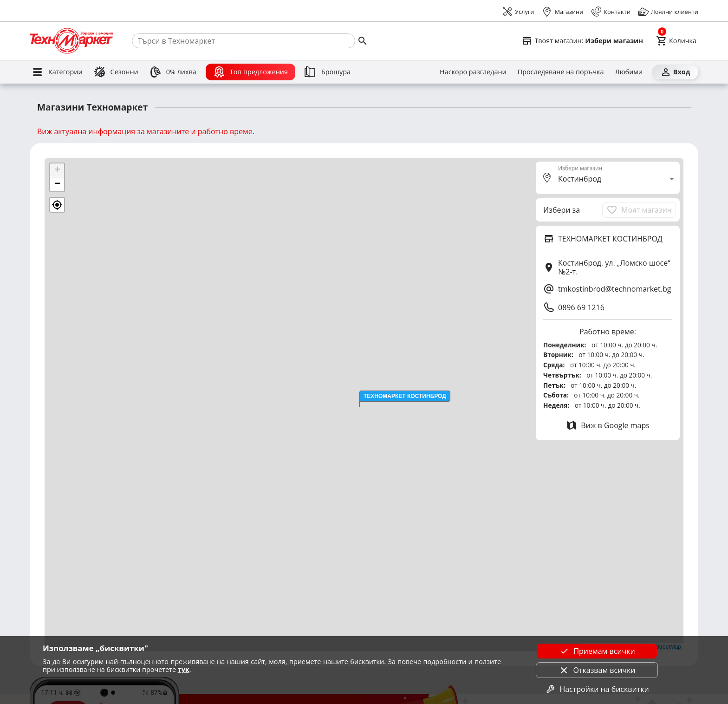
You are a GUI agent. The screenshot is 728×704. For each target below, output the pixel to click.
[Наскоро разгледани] (473, 72)
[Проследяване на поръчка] (561, 72)
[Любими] (629, 72)
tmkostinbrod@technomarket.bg (614, 289)
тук (184, 669)
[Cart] (676, 41)
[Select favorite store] (582, 41)
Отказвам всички (597, 670)
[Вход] (675, 72)
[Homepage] (71, 41)
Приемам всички (597, 651)
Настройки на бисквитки (597, 689)
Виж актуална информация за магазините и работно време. (146, 131)
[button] (405, 396)
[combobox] (617, 179)
